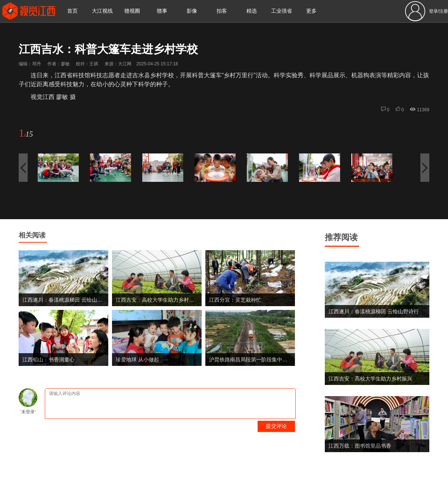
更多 (311, 11)
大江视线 (102, 11)
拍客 (222, 11)
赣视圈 (132, 11)
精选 (252, 11)
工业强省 (281, 11)
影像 (192, 11)
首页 (72, 11)
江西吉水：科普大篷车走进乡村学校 (108, 49)
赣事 (162, 11)
